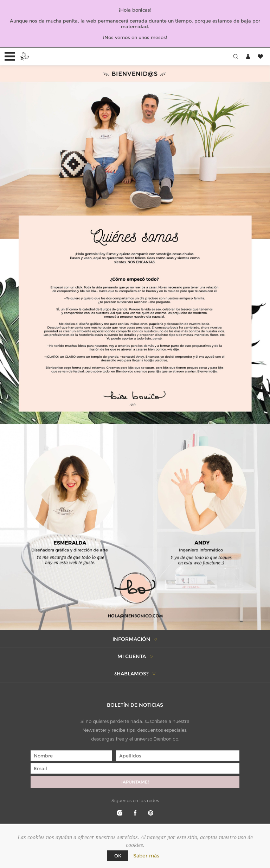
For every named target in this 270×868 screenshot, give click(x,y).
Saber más (146, 856)
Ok (118, 856)
